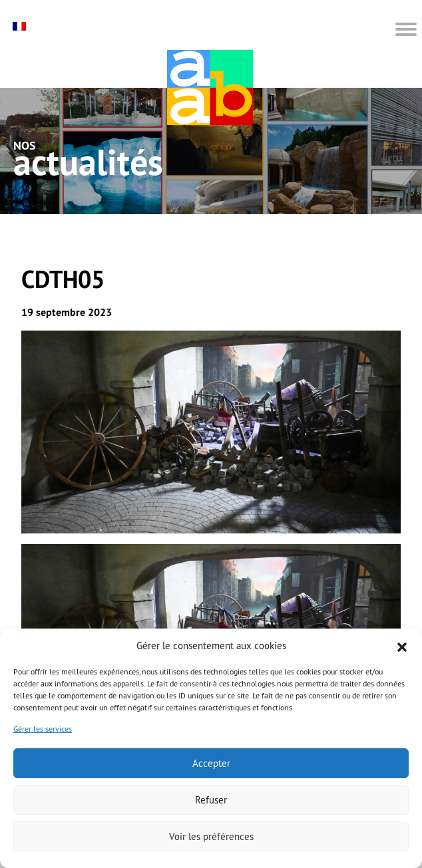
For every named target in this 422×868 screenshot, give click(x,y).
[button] (402, 646)
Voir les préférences (211, 836)
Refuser (211, 800)
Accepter (211, 763)
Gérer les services (43, 729)
